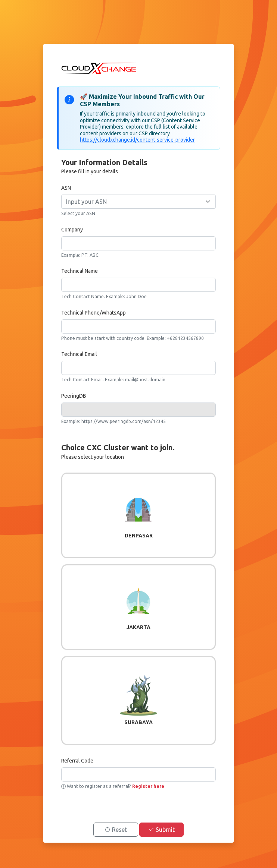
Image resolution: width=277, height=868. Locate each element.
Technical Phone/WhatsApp (94, 313)
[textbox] (134, 202)
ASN (66, 188)
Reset (116, 830)
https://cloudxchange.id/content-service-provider (137, 140)
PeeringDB (74, 396)
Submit (161, 830)
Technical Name (80, 271)
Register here (148, 786)
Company (72, 230)
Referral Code (77, 761)
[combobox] (138, 202)
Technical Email (79, 354)
